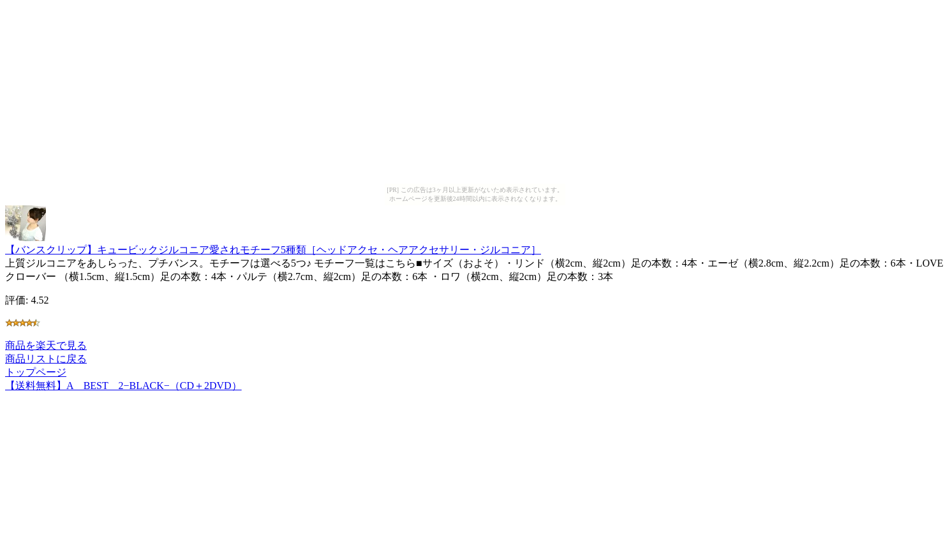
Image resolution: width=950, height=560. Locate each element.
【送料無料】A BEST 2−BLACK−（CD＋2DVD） (123, 386)
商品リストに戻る (46, 359)
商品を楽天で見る (46, 345)
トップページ (36, 372)
